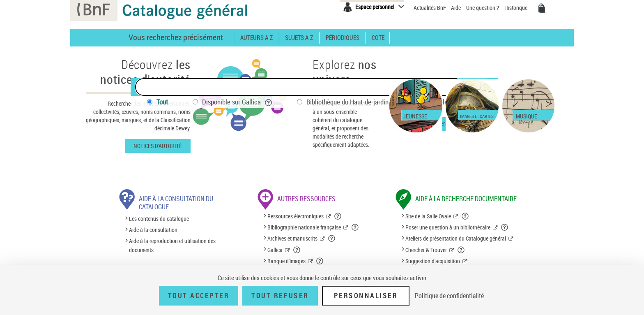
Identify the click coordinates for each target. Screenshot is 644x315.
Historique (516, 8)
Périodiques (343, 38)
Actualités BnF (430, 8)
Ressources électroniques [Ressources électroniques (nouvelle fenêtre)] (296, 216)
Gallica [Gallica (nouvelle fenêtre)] (275, 250)
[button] (338, 216)
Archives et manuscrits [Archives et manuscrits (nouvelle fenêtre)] (292, 238)
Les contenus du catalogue (159, 219)
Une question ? (483, 8)
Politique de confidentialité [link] (449, 296)
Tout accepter (199, 296)
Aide (457, 8)
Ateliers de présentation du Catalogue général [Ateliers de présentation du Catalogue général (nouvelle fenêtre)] (456, 238)
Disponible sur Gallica (237, 102)
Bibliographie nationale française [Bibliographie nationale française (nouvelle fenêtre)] (304, 227)
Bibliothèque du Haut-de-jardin (353, 102)
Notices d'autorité (158, 146)
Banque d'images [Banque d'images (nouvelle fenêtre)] (286, 261)
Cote (378, 38)
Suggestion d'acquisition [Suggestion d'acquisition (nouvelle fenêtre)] (433, 261)
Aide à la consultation (153, 230)
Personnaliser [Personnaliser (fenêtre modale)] (366, 296)
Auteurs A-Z (256, 38)
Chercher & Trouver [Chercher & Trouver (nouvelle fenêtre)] (426, 250)
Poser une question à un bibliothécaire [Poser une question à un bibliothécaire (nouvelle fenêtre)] (448, 227)
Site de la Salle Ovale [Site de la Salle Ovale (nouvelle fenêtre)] (428, 216)
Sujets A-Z (299, 38)
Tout (162, 102)
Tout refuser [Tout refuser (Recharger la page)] (280, 296)
